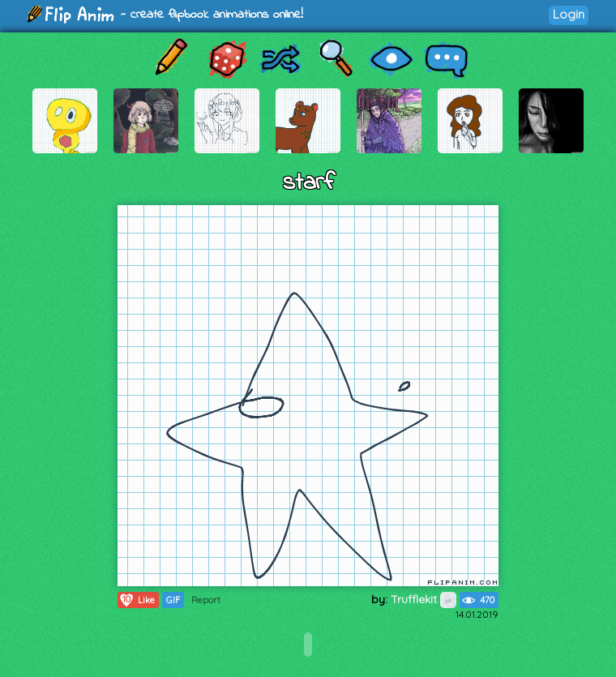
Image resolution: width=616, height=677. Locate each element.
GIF (173, 600)
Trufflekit (423, 599)
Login (569, 14)
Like (137, 600)
